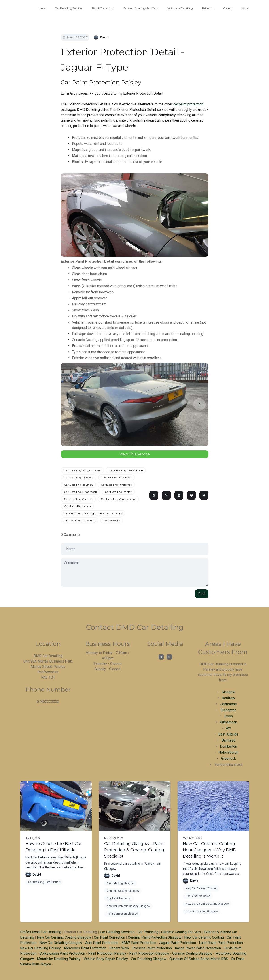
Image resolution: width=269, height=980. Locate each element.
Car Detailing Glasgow (79, 477)
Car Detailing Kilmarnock (80, 492)
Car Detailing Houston (78, 485)
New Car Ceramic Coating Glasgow (128, 906)
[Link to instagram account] (169, 657)
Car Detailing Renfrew (78, 499)
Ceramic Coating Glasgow (123, 891)
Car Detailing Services (69, 8)
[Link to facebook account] (161, 657)
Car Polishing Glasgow (149, 959)
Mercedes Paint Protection (85, 948)
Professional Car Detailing (41, 932)
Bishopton (228, 710)
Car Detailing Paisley (118, 492)
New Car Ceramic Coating (201, 888)
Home (41, 8)
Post (202, 594)
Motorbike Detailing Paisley (59, 959)
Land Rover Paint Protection (221, 943)
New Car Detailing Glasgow (61, 943)
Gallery (228, 8)
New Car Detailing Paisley (40, 948)
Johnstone (229, 704)
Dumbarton (229, 746)
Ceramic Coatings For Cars (140, 8)
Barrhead (229, 740)
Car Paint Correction (109, 937)
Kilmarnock (228, 722)
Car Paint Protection (77, 506)
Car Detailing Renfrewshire (118, 499)
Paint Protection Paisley (107, 953)
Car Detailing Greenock (116, 477)
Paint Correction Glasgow (123, 914)
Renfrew (228, 698)
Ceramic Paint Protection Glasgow (155, 937)
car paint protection (188, 104)
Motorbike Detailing (180, 8)
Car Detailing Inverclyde (116, 485)
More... (246, 8)
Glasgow (228, 692)
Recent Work (112, 520)
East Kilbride (228, 734)
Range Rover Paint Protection (198, 948)
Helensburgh (228, 752)
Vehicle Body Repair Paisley (106, 959)
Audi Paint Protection (102, 943)
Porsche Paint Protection (152, 948)
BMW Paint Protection (139, 943)
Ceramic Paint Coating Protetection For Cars (93, 513)
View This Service (135, 454)
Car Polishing (148, 932)
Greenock (229, 758)
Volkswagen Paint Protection (62, 953)
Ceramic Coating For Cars (181, 932)
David (37, 875)
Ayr (228, 728)
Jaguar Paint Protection (80, 520)
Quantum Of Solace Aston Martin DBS (199, 959)
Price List (208, 8)
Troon (228, 716)
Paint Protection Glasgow (149, 953)
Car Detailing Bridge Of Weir (82, 470)
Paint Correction (103, 8)
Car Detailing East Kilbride (126, 470)
